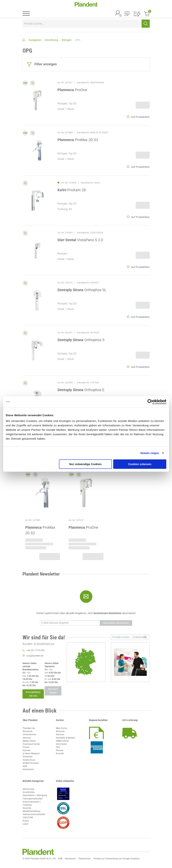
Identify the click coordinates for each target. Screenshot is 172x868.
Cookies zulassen (140, 464)
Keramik (27, 808)
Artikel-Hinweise (31, 763)
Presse (26, 747)
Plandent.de (29, 728)
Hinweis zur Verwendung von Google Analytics (116, 859)
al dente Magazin (31, 753)
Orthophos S (81, 340)
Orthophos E (81, 390)
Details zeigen (150, 453)
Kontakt (60, 753)
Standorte (28, 731)
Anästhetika (29, 792)
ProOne (72, 90)
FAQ (58, 747)
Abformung (28, 789)
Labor (26, 824)
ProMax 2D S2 (78, 140)
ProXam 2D (72, 190)
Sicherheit (28, 757)
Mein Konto (62, 728)
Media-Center (29, 741)
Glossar (60, 750)
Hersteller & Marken (65, 738)
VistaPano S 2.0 (80, 240)
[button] (127, 14)
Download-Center (31, 744)
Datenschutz (29, 760)
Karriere (27, 750)
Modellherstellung (32, 811)
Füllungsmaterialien (33, 799)
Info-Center (61, 744)
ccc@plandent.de (35, 656)
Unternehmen (29, 734)
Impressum (28, 769)
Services (27, 738)
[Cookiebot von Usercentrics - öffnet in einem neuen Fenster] (150, 402)
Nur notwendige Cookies (85, 464)
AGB (25, 766)
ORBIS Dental (62, 741)
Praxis (26, 821)
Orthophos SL (82, 290)
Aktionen (60, 731)
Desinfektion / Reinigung (35, 795)
